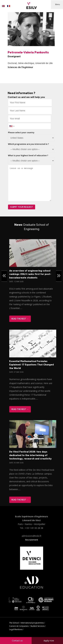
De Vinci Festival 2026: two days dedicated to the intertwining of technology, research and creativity (30, 455)
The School (14, 623)
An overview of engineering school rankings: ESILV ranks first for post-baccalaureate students (30, 274)
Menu (58, 4)
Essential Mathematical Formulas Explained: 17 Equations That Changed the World (31, 365)
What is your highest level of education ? (28, 155)
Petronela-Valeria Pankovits (28, 52)
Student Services (37, 626)
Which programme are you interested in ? (28, 144)
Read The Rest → (20, 319)
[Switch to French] (9, 6)
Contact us (17, 641)
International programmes (32, 623)
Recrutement (32, 540)
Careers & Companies (19, 626)
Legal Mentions (16, 629)
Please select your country (21, 133)
